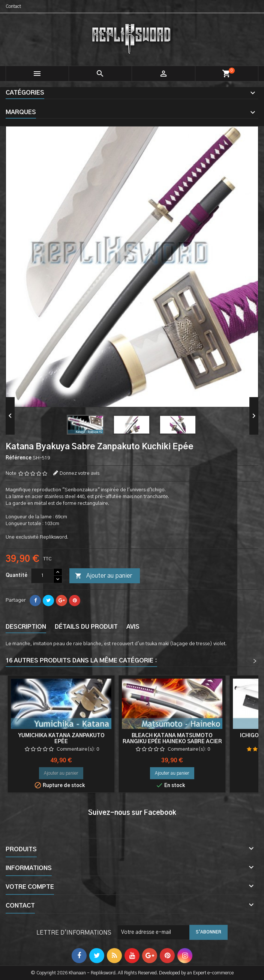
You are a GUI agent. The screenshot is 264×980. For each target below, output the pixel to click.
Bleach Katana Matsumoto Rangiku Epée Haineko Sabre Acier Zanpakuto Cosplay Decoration (172, 742)
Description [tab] (26, 627)
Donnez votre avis (79, 473)
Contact (13, 6)
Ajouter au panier (103, 576)
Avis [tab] (133, 627)
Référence (19, 458)
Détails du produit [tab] (86, 627)
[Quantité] (42, 576)
